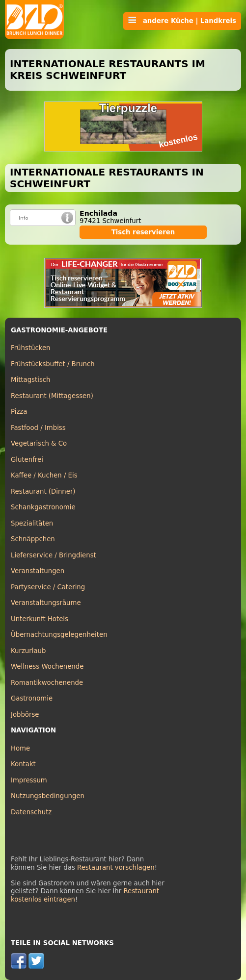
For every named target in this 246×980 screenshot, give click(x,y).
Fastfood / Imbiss (38, 428)
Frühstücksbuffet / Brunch (53, 364)
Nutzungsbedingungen (48, 796)
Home (20, 748)
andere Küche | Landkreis (182, 21)
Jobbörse (25, 715)
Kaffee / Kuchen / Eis (44, 475)
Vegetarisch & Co (39, 443)
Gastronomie (32, 698)
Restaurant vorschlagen (116, 867)
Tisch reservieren (143, 232)
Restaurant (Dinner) (43, 491)
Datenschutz (31, 812)
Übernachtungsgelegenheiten (59, 635)
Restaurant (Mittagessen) (52, 396)
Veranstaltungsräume (46, 603)
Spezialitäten (32, 523)
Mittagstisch (31, 380)
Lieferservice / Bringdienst (54, 555)
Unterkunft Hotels (40, 619)
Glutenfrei (27, 460)
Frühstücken (31, 348)
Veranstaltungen (38, 571)
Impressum (29, 780)
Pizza (19, 412)
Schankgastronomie (43, 507)
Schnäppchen (33, 539)
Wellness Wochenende (47, 666)
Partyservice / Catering (48, 587)
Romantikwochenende (47, 683)
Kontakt (23, 764)
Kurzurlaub (28, 651)
